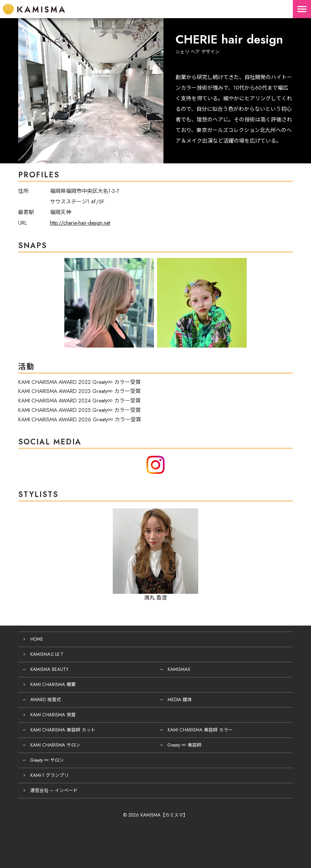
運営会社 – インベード (54, 790)
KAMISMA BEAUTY (49, 669)
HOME (37, 639)
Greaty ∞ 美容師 (184, 745)
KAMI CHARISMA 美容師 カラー (200, 730)
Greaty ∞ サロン (47, 760)
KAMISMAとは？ (47, 654)
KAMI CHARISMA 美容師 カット (63, 730)
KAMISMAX (179, 669)
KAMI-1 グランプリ (49, 775)
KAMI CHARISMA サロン (55, 745)
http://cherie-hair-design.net (80, 223)
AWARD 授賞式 (46, 700)
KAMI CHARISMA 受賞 (53, 715)
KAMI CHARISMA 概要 (53, 685)
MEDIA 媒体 (180, 700)
